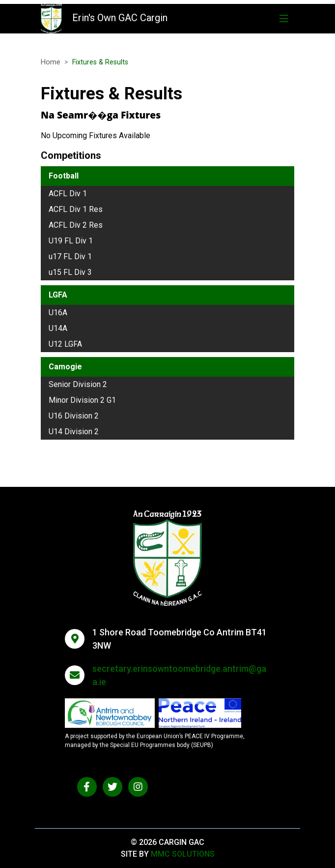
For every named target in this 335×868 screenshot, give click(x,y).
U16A (58, 313)
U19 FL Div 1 (71, 241)
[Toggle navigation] (284, 19)
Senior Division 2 (78, 384)
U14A (58, 328)
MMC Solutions (183, 854)
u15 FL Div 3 (70, 272)
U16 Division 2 (74, 416)
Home (51, 62)
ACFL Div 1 (68, 194)
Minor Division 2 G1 (82, 400)
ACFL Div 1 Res (76, 209)
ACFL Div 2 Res (76, 225)
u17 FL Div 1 (70, 256)
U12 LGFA (65, 344)
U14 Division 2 (74, 432)
